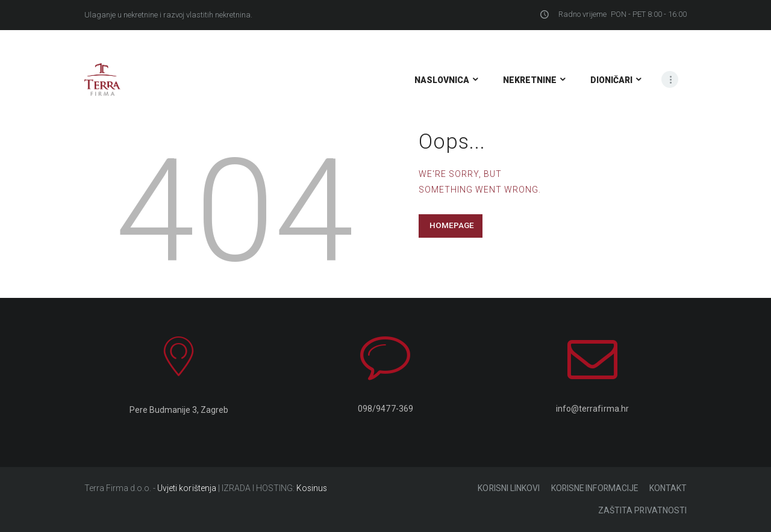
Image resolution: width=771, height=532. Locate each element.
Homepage (452, 225)
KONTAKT (668, 488)
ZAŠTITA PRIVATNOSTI (642, 511)
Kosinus (312, 488)
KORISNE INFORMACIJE (593, 488)
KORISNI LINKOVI (506, 488)
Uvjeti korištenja (186, 488)
